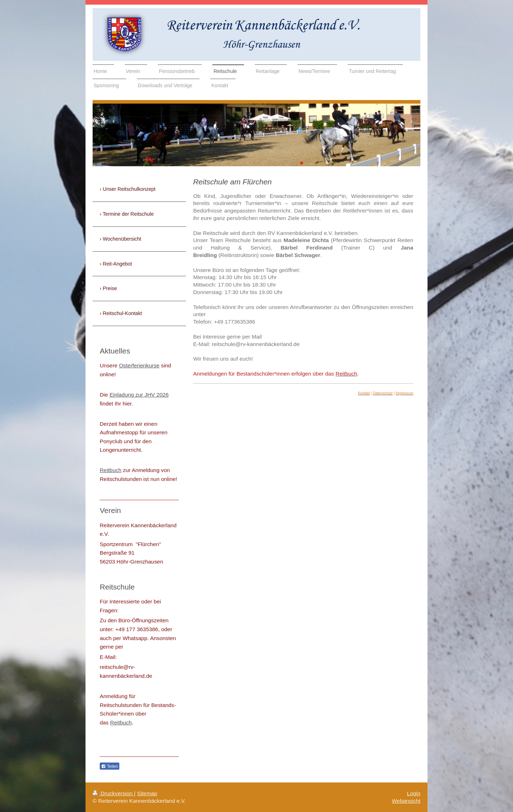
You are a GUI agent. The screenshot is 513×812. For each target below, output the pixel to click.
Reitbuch (111, 470)
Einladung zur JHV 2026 (139, 395)
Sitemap (147, 793)
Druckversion (113, 793)
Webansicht (406, 801)
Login (414, 793)
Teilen (110, 766)
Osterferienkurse (139, 365)
